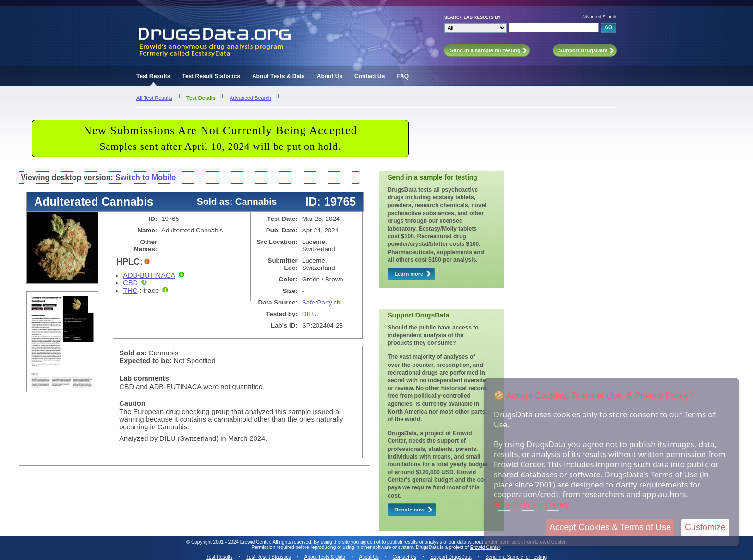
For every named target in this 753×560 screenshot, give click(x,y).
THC (130, 291)
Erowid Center (485, 547)
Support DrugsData (451, 557)
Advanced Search (599, 17)
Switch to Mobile (146, 177)
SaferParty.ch (321, 302)
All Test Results (154, 98)
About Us (330, 76)
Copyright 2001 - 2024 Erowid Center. (231, 542)
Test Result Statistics (211, 76)
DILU (309, 314)
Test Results (153, 76)
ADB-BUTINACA (149, 275)
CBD (130, 283)
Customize (705, 527)
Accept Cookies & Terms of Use (610, 527)
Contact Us (370, 76)
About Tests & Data (279, 76)
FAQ (403, 76)
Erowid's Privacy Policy (531, 504)
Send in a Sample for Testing (516, 557)
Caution (132, 403)
